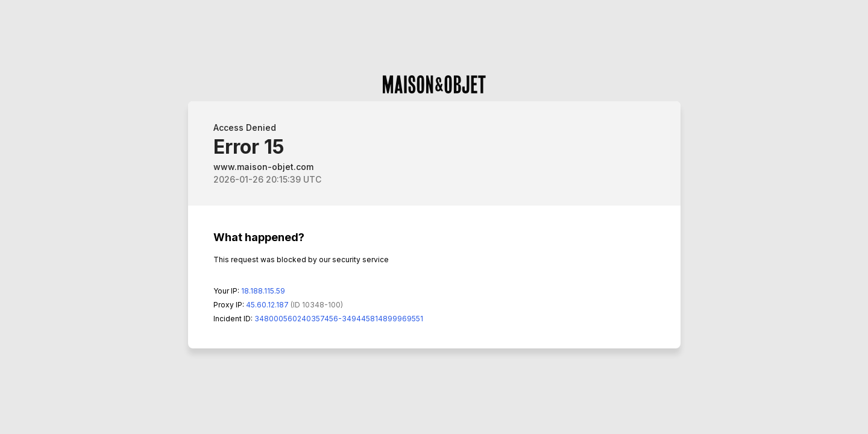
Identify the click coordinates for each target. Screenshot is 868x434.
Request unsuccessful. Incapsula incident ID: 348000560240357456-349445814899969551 (434, 217)
